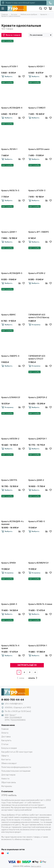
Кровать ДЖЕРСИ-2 (38, 397)
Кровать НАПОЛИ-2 (10, 439)
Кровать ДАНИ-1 (9, 232)
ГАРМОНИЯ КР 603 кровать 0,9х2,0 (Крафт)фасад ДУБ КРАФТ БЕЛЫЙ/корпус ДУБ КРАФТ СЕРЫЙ (39, 358)
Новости (5, 779)
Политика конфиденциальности (16, 767)
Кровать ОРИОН (9, 563)
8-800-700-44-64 (13, 700)
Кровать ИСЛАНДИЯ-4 (12, 108)
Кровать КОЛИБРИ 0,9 (38, 563)
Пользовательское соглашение (16, 771)
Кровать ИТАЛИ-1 (10, 67)
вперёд (33, 678)
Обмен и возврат (9, 763)
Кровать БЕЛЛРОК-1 (38, 646)
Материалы (7, 786)
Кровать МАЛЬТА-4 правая (10, 647)
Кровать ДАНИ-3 (9, 604)
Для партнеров (8, 775)
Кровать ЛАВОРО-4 (10, 356)
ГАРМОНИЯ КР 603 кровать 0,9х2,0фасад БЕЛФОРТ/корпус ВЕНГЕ (40, 316)
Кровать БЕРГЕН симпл (39, 149)
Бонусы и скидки (9, 748)
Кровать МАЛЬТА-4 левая (40, 604)
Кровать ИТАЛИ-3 (37, 191)
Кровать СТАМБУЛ (37, 108)
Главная (5, 729)
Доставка (6, 737)
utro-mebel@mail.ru (14, 704)
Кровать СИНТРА (9, 480)
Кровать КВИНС (9, 315)
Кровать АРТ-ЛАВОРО (39, 232)
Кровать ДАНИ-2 (36, 480)
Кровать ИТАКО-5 (37, 521)
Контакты (6, 760)
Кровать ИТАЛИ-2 (37, 273)
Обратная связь (9, 782)
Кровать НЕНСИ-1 (36, 67)
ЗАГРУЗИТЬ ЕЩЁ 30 (27, 665)
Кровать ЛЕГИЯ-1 (9, 149)
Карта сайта (36, 866)
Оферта (5, 756)
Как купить (6, 741)
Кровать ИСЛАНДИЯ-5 (12, 273)
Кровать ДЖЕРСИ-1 (38, 439)
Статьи (5, 744)
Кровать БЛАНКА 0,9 (11, 397)
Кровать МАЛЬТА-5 (10, 191)
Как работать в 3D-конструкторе (17, 752)
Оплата (5, 733)
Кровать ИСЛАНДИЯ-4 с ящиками (13, 523)
